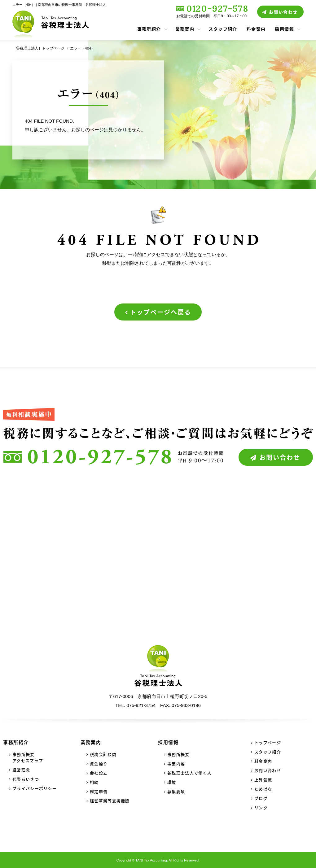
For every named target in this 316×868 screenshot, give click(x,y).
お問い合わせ (283, 12)
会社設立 (99, 773)
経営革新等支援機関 (110, 801)
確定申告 (99, 791)
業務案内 (185, 29)
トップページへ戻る (160, 312)
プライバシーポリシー (35, 788)
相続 (94, 782)
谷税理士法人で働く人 (189, 773)
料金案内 (256, 29)
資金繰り (99, 763)
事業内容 (176, 763)
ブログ (261, 798)
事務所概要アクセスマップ (28, 757)
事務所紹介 (149, 29)
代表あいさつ (26, 779)
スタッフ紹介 (223, 29)
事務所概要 (178, 754)
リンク (261, 807)
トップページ (268, 742)
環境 (172, 782)
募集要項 (176, 791)
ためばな (263, 789)
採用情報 (284, 29)
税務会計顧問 (103, 754)
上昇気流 (263, 780)
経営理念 (21, 770)
